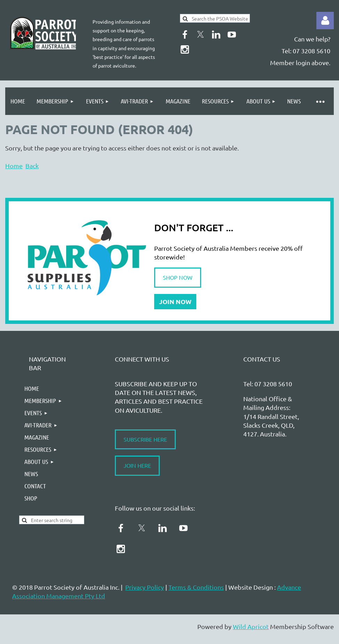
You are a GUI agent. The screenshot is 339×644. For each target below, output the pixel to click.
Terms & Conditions (196, 587)
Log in (325, 21)
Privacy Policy (145, 587)
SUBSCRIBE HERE (145, 439)
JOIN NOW (175, 301)
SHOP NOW (178, 277)
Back (32, 166)
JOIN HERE (137, 465)
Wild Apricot (251, 626)
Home (14, 166)
